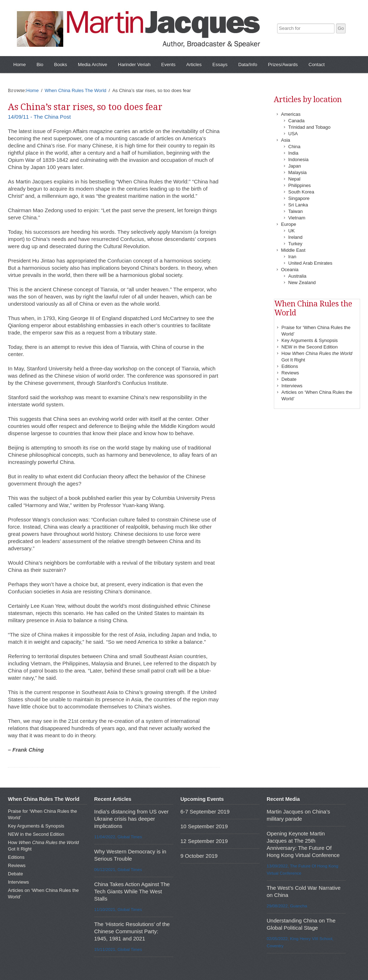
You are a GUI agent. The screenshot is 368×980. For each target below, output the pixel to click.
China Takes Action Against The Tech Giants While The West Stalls (132, 891)
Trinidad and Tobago (309, 127)
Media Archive (93, 65)
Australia (297, 276)
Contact (317, 65)
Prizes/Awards (283, 65)
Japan (295, 166)
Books (60, 65)
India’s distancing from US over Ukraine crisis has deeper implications (131, 819)
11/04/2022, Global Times (118, 837)
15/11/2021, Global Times (118, 949)
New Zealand (302, 282)
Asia (286, 140)
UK (291, 231)
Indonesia (298, 159)
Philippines (300, 185)
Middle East (293, 250)
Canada (296, 121)
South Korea (301, 192)
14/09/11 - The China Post (39, 117)
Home (20, 65)
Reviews (290, 373)
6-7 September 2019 (205, 812)
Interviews (292, 386)
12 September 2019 (204, 841)
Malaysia (297, 172)
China (294, 147)
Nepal (294, 179)
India (293, 153)
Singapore (299, 198)
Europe (289, 224)
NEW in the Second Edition (310, 347)
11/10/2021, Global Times (118, 909)
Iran (292, 257)
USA (293, 134)
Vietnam (297, 218)
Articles (194, 65)
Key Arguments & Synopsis (310, 340)
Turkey (295, 244)
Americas (291, 114)
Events (169, 65)
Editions (290, 366)
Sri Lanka (298, 205)
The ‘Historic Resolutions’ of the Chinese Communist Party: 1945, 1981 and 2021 (132, 931)
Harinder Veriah (134, 65)
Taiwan (295, 211)
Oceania (290, 270)
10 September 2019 (204, 826)
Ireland (295, 237)
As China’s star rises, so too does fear (85, 107)
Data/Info (248, 65)
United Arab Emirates (310, 263)
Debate (289, 379)
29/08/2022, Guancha (287, 906)
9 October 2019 (199, 856)
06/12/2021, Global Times (118, 869)
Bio (40, 65)
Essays (220, 65)
